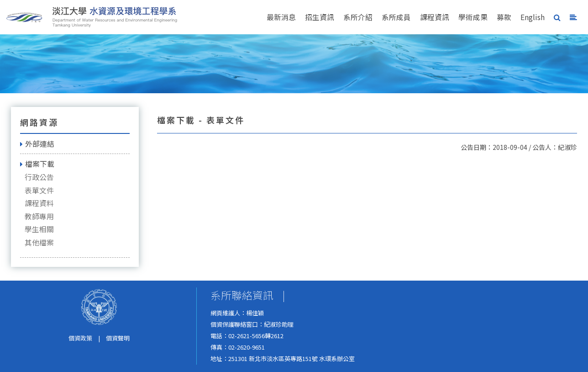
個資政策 (80, 338)
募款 (504, 17)
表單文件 (39, 190)
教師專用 (39, 216)
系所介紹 (358, 17)
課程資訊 (435, 17)
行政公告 (39, 177)
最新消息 (281, 17)
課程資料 (39, 203)
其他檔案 (39, 242)
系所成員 (396, 17)
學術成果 (473, 17)
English (533, 17)
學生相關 (39, 229)
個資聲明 (118, 338)
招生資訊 (320, 17)
